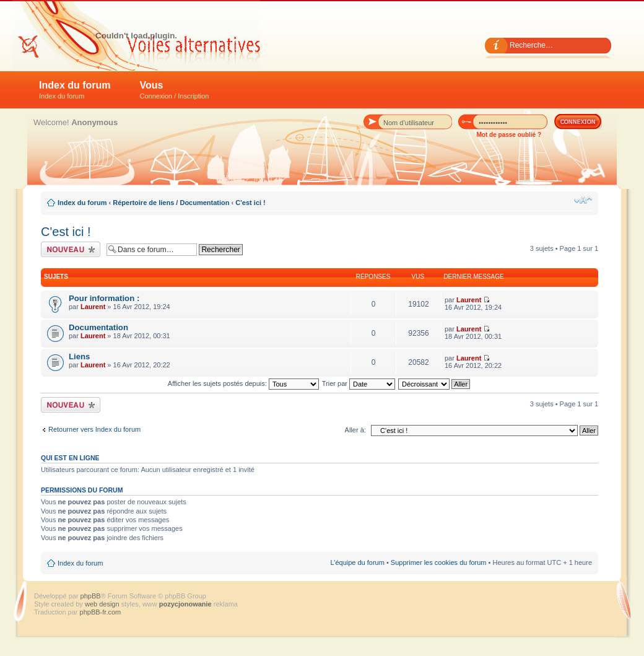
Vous (175, 90)
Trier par (359, 383)
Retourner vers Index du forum (94, 429)
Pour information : (104, 298)
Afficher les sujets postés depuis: (243, 383)
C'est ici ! (250, 203)
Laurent (93, 307)
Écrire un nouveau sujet (71, 249)
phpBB (91, 596)
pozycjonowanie (185, 604)
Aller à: (355, 430)
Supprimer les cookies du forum (439, 562)
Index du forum (75, 90)
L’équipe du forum (357, 562)
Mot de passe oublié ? (509, 135)
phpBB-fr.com (101, 612)
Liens (79, 356)
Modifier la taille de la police (583, 200)
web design (103, 604)
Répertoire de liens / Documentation (171, 203)
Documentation (98, 327)
